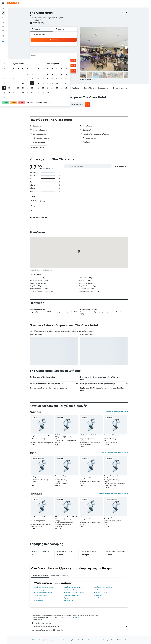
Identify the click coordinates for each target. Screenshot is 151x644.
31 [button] (45, 70)
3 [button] (45, 52)
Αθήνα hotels (98, 595)
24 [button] (45, 65)
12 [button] (54, 56)
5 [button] (54, 52)
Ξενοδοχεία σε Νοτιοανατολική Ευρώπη (90, 640)
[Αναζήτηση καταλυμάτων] (3, 13)
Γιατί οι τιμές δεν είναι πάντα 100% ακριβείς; (80, 630)
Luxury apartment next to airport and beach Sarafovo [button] (41, 436)
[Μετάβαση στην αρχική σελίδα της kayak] (13, 3)
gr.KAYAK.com (33, 640)
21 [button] (63, 61)
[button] (3, 3)
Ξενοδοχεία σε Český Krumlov (73, 587)
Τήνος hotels (68, 598)
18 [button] (49, 61)
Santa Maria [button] (34, 478)
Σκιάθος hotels (39, 601)
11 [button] (49, 56)
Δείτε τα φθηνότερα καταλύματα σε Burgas (114, 453)
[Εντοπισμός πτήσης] (3, 26)
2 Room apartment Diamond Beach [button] (66, 517)
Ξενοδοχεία (42, 640)
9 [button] (72, 52)
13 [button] (59, 56)
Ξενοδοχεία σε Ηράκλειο (72, 595)
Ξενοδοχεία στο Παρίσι (101, 590)
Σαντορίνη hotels (69, 601)
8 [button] (68, 52)
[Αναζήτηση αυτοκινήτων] (3, 17)
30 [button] (72, 65)
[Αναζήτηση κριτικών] (90, 166)
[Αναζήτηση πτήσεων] (3, 9)
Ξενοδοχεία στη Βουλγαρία (70, 640)
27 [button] (59, 65)
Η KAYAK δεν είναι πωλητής (80, 623)
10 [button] (45, 56)
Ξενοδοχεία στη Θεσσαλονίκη (43, 590)
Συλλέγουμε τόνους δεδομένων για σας (80, 626)
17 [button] (45, 61)
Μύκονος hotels (39, 598)
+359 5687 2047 (35, 20)
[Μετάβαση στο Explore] (3, 22)
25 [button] (49, 65)
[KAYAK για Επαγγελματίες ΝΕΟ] (3, 30)
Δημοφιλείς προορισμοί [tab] (40, 575)
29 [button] (68, 65)
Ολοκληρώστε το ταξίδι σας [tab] (59, 575)
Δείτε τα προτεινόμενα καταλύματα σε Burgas (113, 494)
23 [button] (72, 61)
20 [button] (58, 61)
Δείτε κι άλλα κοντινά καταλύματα (117, 412)
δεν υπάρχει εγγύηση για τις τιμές (70, 617)
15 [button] (68, 56)
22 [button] (68, 61)
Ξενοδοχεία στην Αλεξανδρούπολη (75, 593)
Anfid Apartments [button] (61, 435)
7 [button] (63, 52)
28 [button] (63, 65)
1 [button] (68, 47)
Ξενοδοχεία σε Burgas (109, 640)
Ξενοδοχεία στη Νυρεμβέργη (43, 593)
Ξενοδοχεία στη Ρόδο (101, 593)
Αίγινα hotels (98, 598)
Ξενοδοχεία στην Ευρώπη (54, 640)
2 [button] (72, 47)
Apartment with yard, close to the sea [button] (115, 436)
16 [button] (72, 56)
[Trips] (3, 36)
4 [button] (49, 52)
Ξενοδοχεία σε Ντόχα (71, 590)
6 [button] (59, 52)
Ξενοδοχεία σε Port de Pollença (44, 587)
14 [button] (63, 56)
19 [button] (54, 61)
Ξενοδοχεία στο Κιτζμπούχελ (103, 587)
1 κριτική (40, 23)
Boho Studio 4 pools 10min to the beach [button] (90, 436)
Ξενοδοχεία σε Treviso (41, 595)
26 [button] (54, 65)
